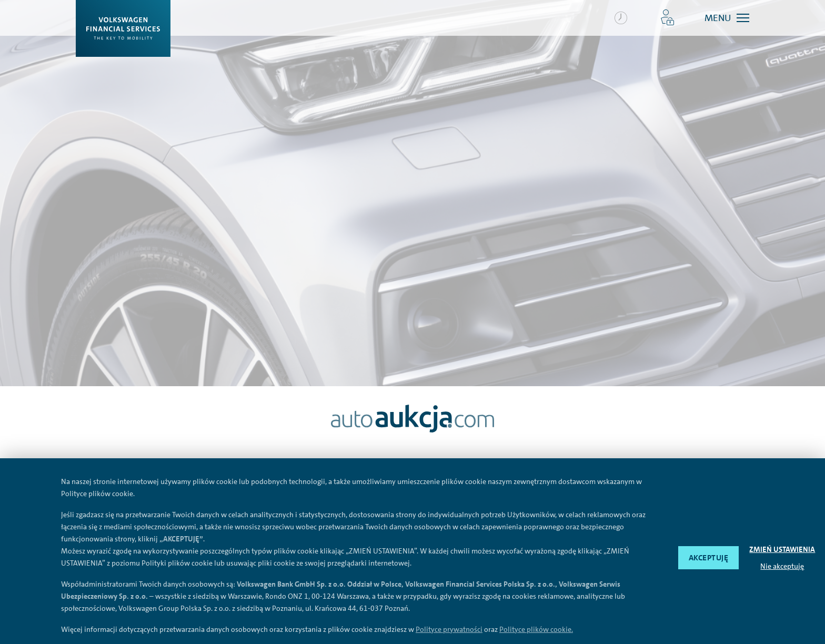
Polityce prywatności (449, 629)
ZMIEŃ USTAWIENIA (782, 549)
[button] (667, 18)
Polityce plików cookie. (536, 629)
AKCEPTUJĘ (709, 558)
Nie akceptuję (782, 566)
